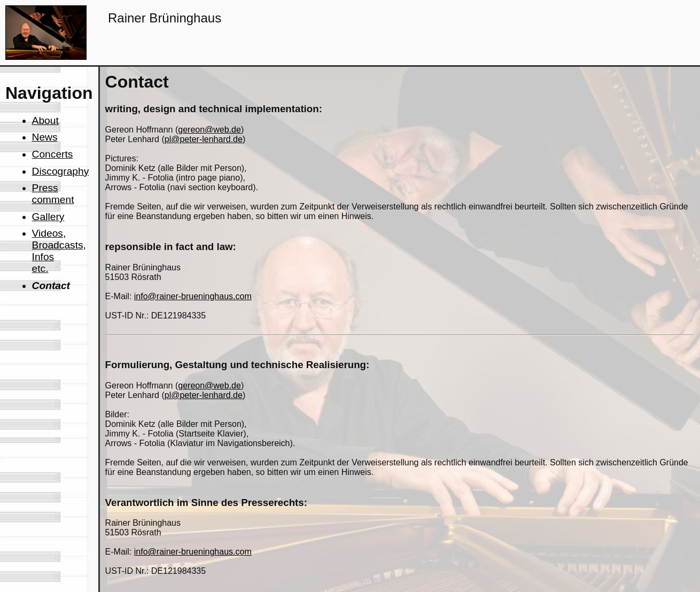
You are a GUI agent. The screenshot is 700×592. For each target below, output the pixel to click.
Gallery (48, 217)
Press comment (53, 194)
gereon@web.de (209, 130)
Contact (51, 286)
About (45, 120)
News (45, 137)
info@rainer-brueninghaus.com (193, 296)
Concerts (53, 154)
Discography (61, 171)
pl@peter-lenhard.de (204, 139)
